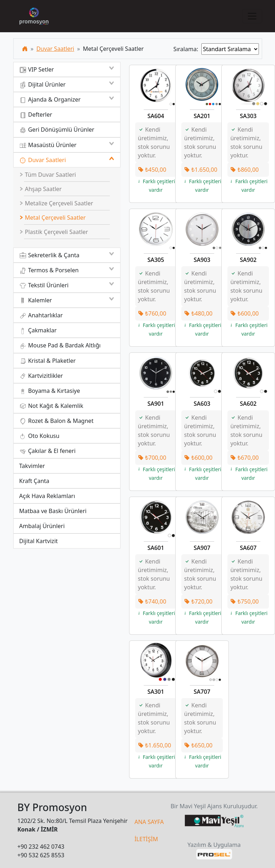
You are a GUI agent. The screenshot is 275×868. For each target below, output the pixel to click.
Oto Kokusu (40, 436)
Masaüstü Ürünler (67, 145)
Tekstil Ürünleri (67, 285)
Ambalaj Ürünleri (42, 526)
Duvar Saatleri (55, 49)
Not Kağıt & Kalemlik (51, 406)
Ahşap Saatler (40, 189)
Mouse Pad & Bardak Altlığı (60, 345)
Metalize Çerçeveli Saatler (56, 203)
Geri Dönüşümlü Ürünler (57, 130)
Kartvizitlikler (41, 376)
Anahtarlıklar (41, 315)
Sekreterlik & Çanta (67, 255)
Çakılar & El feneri (48, 451)
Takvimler (32, 466)
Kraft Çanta (34, 481)
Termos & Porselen (67, 270)
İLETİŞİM (146, 839)
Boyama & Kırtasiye (50, 391)
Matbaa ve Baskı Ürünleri (53, 511)
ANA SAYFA (149, 822)
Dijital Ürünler (67, 84)
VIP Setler (67, 69)
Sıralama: (187, 49)
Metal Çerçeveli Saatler (53, 218)
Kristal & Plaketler (48, 361)
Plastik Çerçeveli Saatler (54, 232)
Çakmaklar (38, 330)
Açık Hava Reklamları (47, 496)
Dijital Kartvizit (39, 541)
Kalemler (67, 300)
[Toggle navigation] (252, 16)
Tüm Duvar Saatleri (48, 175)
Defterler (36, 115)
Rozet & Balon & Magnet (57, 421)
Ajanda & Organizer (67, 99)
